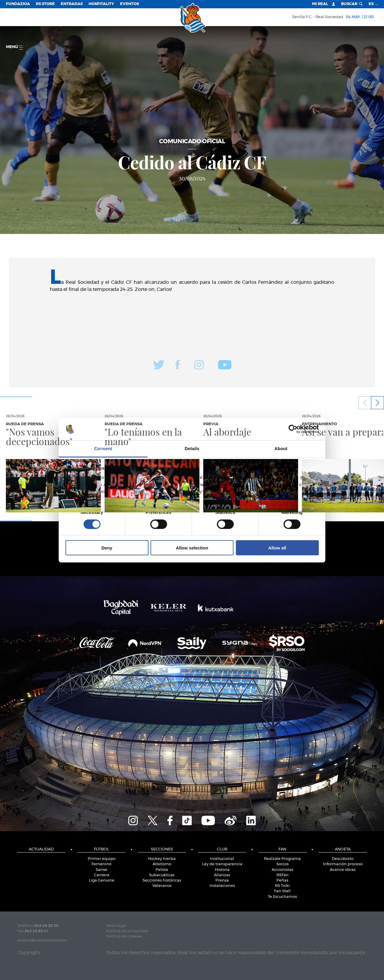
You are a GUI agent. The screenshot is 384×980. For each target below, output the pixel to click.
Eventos (129, 4)
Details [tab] (192, 448)
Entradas (72, 4)
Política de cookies (124, 937)
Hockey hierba (162, 859)
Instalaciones (222, 886)
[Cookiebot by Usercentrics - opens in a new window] (293, 429)
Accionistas (283, 870)
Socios (283, 864)
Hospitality (101, 4)
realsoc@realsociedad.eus (42, 940)
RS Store (45, 4)
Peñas (282, 881)
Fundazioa (18, 4)
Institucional (222, 859)
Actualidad (41, 849)
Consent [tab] (103, 448)
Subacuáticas (162, 875)
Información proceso (343, 864)
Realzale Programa (282, 859)
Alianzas (222, 875)
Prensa (222, 881)
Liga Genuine (102, 881)
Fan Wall (282, 891)
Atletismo (162, 864)
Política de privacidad (127, 931)
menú (14, 47)
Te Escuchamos (282, 897)
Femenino (101, 864)
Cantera (102, 875)
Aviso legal (116, 926)
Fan (282, 849)
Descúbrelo (343, 859)
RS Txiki (282, 886)
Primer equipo (102, 859)
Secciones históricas (162, 881)
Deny (107, 548)
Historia (222, 870)
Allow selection (192, 548)
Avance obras (343, 870)
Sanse (101, 870)
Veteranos (162, 886)
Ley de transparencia (222, 864)
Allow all (277, 548)
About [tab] (281, 448)
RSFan (283, 875)
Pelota (162, 870)
